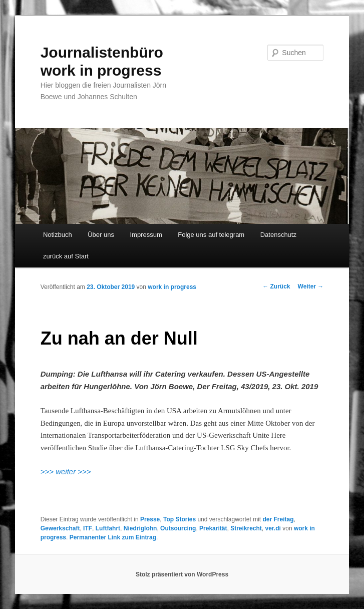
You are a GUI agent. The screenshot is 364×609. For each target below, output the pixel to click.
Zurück (276, 286)
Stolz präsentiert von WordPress (182, 574)
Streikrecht (246, 528)
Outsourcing (178, 528)
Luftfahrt (108, 528)
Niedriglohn (140, 528)
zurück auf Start (66, 256)
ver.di (273, 528)
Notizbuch (58, 235)
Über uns (101, 235)
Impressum (146, 235)
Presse (150, 519)
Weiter (311, 286)
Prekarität (213, 528)
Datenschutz (278, 235)
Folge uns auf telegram (211, 235)
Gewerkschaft (60, 528)
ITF (88, 528)
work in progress (172, 287)
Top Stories (179, 519)
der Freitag (278, 519)
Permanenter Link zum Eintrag (113, 537)
